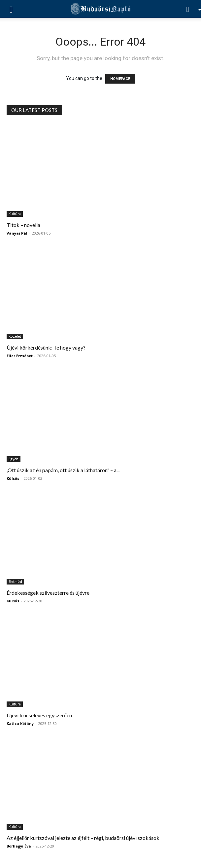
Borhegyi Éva (19, 846)
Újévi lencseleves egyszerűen (39, 715)
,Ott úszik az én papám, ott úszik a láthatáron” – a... (63, 470)
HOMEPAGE (120, 79)
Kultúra (15, 214)
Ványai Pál (17, 233)
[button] (11, 9)
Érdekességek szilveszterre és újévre (48, 593)
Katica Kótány (20, 723)
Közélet (15, 336)
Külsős (13, 478)
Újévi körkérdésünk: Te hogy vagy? (46, 347)
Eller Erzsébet (20, 356)
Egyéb (14, 459)
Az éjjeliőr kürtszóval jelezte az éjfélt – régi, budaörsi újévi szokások (83, 838)
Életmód (15, 582)
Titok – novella (23, 225)
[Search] (190, 9)
